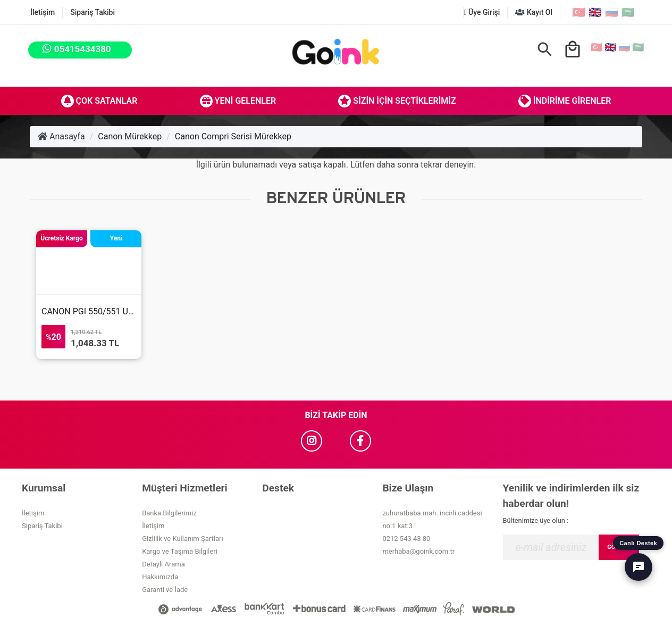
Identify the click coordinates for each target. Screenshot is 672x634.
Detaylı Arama (163, 564)
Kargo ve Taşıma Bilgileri (180, 551)
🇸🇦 (628, 12)
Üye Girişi (482, 12)
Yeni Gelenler (238, 101)
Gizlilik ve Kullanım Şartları (182, 539)
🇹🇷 (579, 12)
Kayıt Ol (534, 12)
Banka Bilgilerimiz (169, 513)
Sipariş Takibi (93, 12)
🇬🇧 (595, 12)
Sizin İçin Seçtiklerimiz (397, 101)
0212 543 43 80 (406, 539)
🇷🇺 (612, 12)
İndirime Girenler (565, 101)
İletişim (43, 12)
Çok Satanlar (99, 101)
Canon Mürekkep (130, 136)
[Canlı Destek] (639, 567)
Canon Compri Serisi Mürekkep (233, 136)
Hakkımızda (160, 577)
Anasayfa (61, 136)
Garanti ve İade (165, 590)
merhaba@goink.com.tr (418, 551)
